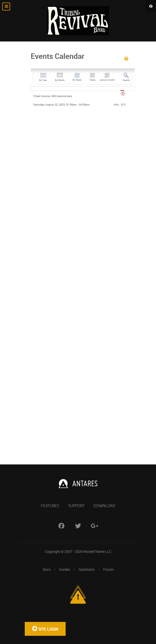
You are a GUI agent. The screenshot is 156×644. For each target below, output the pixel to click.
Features (50, 506)
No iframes (78, 296)
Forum (108, 569)
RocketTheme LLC (97, 552)
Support (76, 506)
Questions (87, 569)
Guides (65, 569)
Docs (47, 569)
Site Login (45, 628)
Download (104, 506)
